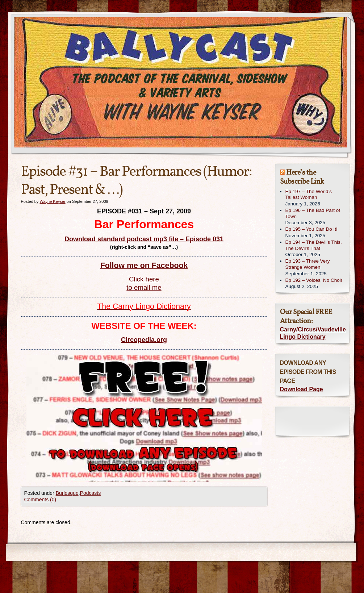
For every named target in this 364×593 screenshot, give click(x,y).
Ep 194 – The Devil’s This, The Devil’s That (314, 245)
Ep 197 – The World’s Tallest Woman (309, 195)
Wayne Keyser (52, 201)
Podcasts (91, 493)
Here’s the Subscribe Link (302, 177)
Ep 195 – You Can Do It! (311, 229)
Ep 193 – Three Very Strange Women (308, 264)
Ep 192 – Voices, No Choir (314, 280)
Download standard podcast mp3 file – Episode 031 (144, 239)
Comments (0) (40, 500)
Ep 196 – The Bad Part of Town (313, 213)
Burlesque (67, 493)
